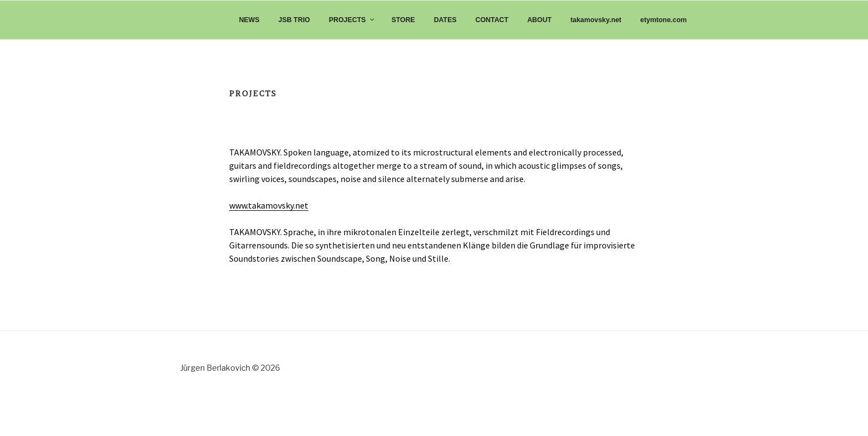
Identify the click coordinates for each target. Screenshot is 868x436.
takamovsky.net (596, 20)
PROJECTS (352, 20)
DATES (445, 20)
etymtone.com (664, 20)
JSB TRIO (294, 20)
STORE (403, 20)
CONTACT (492, 20)
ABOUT (539, 20)
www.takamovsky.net (269, 205)
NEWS (249, 20)
